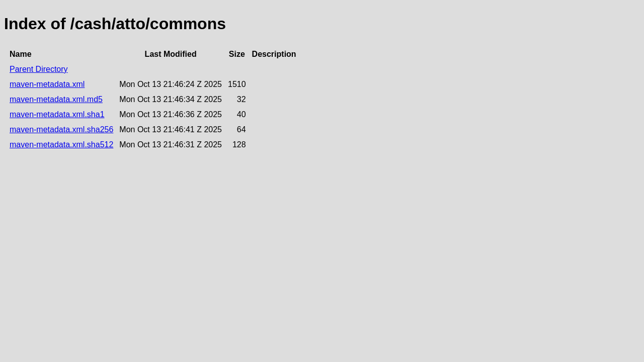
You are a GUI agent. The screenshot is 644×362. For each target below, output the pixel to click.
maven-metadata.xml (47, 84)
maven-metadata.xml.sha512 (61, 145)
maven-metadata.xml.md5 (56, 99)
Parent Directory (39, 69)
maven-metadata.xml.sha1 (57, 114)
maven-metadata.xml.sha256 (61, 129)
